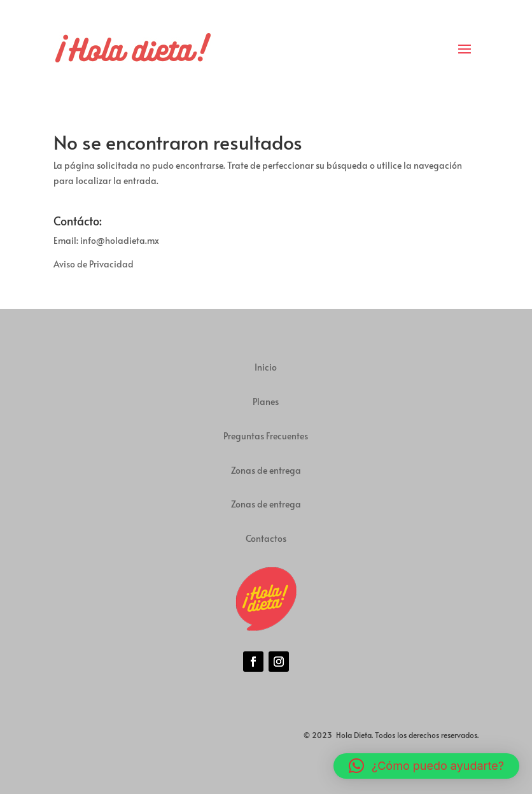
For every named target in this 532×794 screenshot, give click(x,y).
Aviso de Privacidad (94, 264)
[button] (426, 766)
